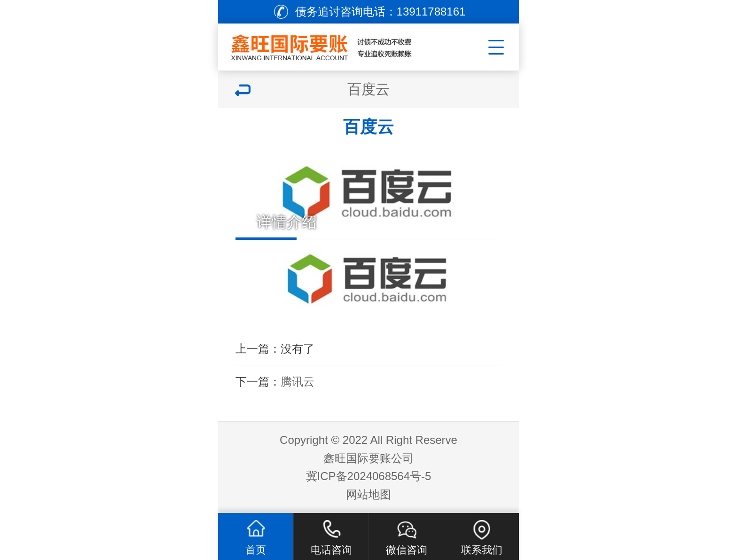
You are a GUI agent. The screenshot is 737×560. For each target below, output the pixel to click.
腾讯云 (298, 382)
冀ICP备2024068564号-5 (369, 476)
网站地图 (368, 494)
